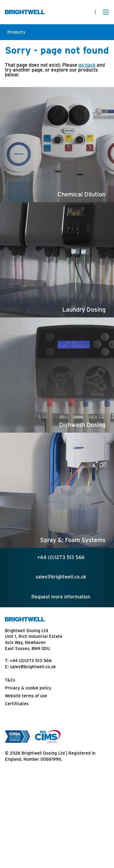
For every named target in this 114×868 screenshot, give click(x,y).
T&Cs (10, 680)
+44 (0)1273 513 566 (31, 661)
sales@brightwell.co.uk (33, 667)
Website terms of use (26, 696)
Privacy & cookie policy (28, 688)
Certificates (17, 704)
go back (87, 65)
